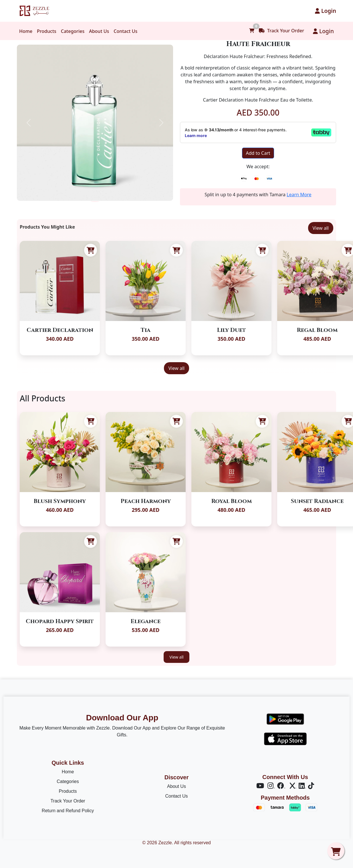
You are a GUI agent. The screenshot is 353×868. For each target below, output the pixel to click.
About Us (99, 31)
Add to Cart (258, 153)
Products (47, 31)
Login (326, 11)
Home (26, 31)
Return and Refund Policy (68, 811)
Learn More (299, 195)
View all (321, 228)
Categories (73, 31)
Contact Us (125, 31)
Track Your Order (281, 31)
